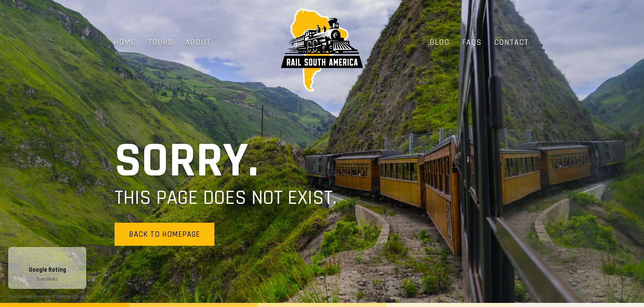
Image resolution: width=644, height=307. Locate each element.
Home (125, 42)
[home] (322, 50)
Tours (160, 42)
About (198, 42)
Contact (511, 42)
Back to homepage (164, 234)
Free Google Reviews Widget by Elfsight (48, 297)
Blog (440, 42)
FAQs (472, 42)
